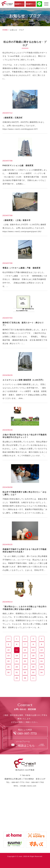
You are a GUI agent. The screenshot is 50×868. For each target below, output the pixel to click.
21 (17, 661)
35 (17, 678)
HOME (5, 30)
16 (17, 656)
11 (17, 650)
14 (41, 650)
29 (41, 667)
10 (8, 650)
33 (33, 672)
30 (8, 672)
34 (41, 672)
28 (33, 667)
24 (41, 661)
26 (17, 667)
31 (17, 672)
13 (33, 650)
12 (25, 650)
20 (8, 661)
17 (25, 656)
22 (25, 661)
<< (8, 639)
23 (33, 661)
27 (25, 667)
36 (25, 678)
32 (25, 672)
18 (33, 656)
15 (8, 656)
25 (8, 667)
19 (41, 656)
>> (33, 678)
